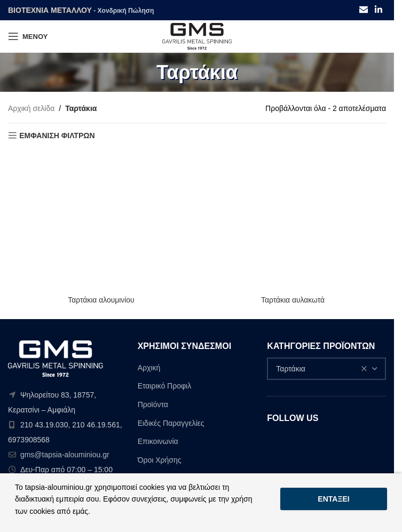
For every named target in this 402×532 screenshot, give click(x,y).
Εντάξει (333, 499)
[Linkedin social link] (379, 10)
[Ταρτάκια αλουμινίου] (101, 221)
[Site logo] (197, 36)
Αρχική (149, 368)
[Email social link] (363, 10)
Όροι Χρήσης (160, 460)
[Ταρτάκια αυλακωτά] (293, 221)
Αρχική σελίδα (31, 108)
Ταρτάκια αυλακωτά (293, 300)
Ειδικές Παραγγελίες (171, 423)
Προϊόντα (153, 404)
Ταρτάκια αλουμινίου (101, 300)
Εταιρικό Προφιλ (165, 386)
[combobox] (326, 369)
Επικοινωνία (158, 441)
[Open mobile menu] (28, 36)
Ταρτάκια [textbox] (322, 369)
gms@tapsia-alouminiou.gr (65, 455)
